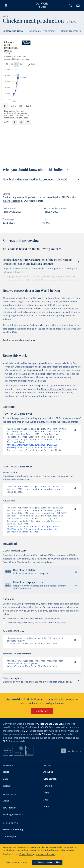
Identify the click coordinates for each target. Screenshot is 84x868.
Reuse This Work (71, 31)
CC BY (39, 160)
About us (48, 781)
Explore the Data (13, 31)
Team (46, 802)
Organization (50, 788)
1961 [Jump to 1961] (15, 149)
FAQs (6, 751)
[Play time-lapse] (7, 149)
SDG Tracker (9, 817)
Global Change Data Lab (50, 733)
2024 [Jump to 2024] (76, 149)
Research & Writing (13, 839)
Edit (76, 51)
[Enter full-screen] (77, 158)
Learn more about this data (31, 157)
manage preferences (46, 854)
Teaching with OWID (13, 824)
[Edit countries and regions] (75, 52)
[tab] (8, 52)
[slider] (22, 149)
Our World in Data (42, 5)
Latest (6, 810)
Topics (6, 781)
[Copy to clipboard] (72, 431)
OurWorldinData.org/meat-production (19, 160)
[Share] (70, 158)
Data (5, 788)
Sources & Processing (42, 31)
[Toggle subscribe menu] (78, 5)
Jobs (46, 809)
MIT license (45, 744)
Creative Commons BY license (56, 389)
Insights (7, 795)
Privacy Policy (26, 854)
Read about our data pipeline (19, 340)
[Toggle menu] (6, 5)
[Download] (64, 158)
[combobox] (70, 5)
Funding (48, 795)
